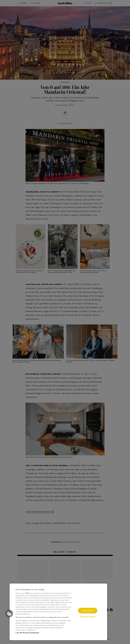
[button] (9, 614)
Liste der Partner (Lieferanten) (27, 633)
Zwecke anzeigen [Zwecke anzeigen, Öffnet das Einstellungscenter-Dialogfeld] (88, 617)
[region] (58, 612)
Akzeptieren (88, 611)
